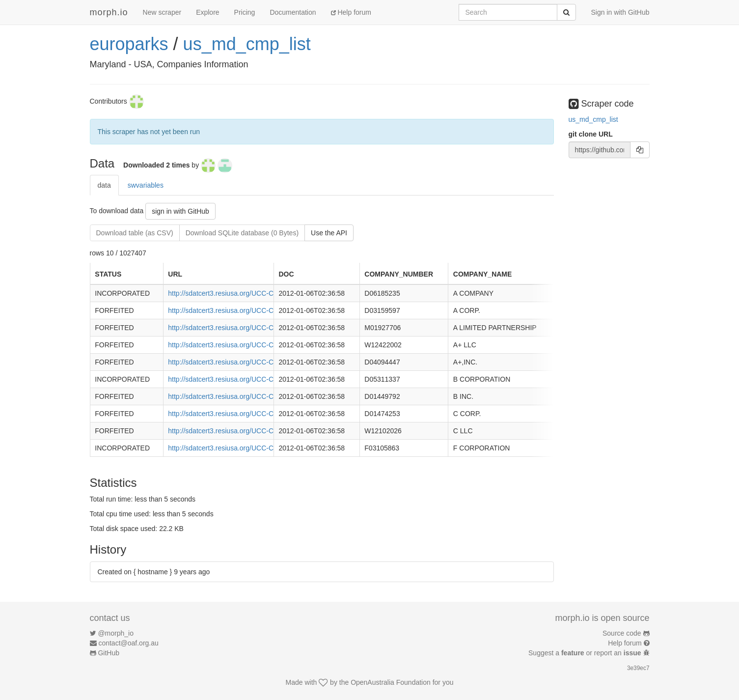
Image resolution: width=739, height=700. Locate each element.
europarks (129, 44)
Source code (622, 633)
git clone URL (591, 134)
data (104, 185)
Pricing (245, 12)
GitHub (109, 653)
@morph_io (116, 633)
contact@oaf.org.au (128, 643)
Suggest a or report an (586, 653)
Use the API (329, 233)
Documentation (293, 12)
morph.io (109, 12)
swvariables (146, 185)
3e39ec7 (638, 668)
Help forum (351, 12)
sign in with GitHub (180, 211)
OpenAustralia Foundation (391, 682)
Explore (207, 12)
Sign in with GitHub (620, 12)
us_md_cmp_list (247, 44)
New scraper (162, 12)
